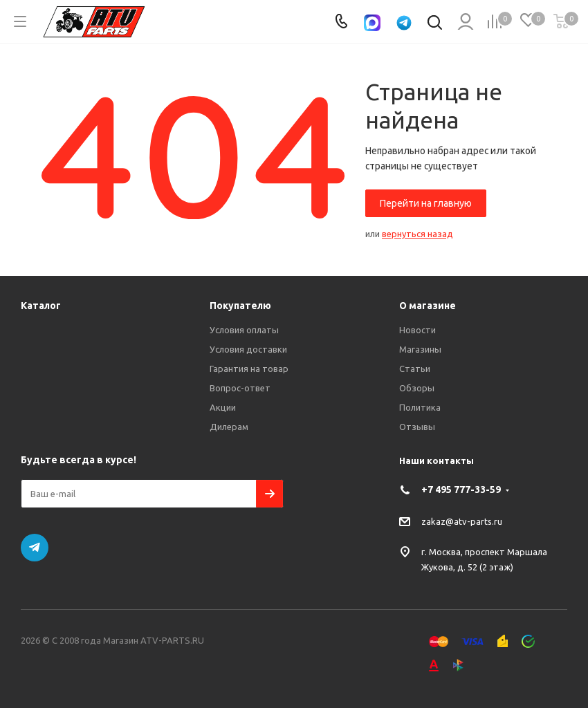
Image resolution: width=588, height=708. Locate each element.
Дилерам (229, 427)
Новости (417, 330)
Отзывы (417, 427)
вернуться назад (417, 234)
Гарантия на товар (249, 369)
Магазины (420, 349)
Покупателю (240, 306)
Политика (420, 407)
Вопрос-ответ (240, 388)
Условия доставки (248, 349)
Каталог (41, 306)
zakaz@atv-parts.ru (462, 521)
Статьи (415, 369)
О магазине (428, 306)
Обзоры (417, 388)
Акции (223, 407)
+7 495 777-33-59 (461, 490)
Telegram (35, 548)
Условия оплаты (244, 330)
